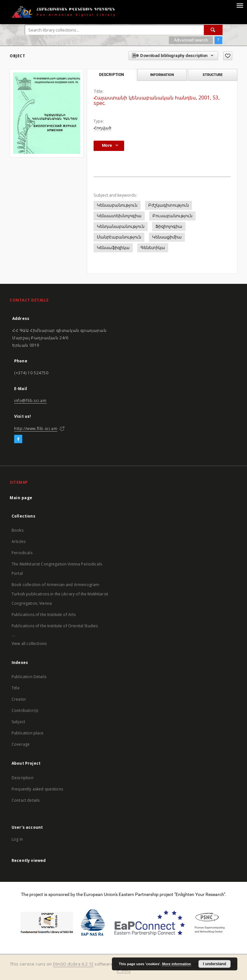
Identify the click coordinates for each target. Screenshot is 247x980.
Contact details (26, 800)
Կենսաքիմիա (167, 237)
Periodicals (22, 553)
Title (16, 688)
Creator (19, 699)
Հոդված (102, 128)
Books (18, 530)
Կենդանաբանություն (121, 226)
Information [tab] (162, 75)
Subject (18, 722)
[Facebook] (18, 439)
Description (23, 778)
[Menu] (240, 5)
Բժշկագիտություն (169, 205)
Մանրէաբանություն (119, 237)
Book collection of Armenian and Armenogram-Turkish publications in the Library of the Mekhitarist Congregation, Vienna (60, 594)
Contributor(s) (25, 710)
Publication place (28, 733)
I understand (215, 964)
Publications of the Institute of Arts (44, 615)
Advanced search (191, 40)
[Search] (213, 30)
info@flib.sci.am (30, 401)
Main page (21, 498)
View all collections (29, 644)
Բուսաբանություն (172, 216)
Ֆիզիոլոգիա (169, 226)
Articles (18, 541)
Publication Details (29, 677)
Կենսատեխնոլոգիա (119, 216)
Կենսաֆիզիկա (113, 248)
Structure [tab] (213, 75)
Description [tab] (111, 75)
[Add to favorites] (228, 56)
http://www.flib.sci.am (36, 429)
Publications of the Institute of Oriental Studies (55, 626)
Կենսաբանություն (117, 205)
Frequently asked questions (37, 789)
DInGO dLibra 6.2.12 (73, 964)
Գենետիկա (153, 248)
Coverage (21, 744)
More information (177, 964)
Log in (17, 839)
